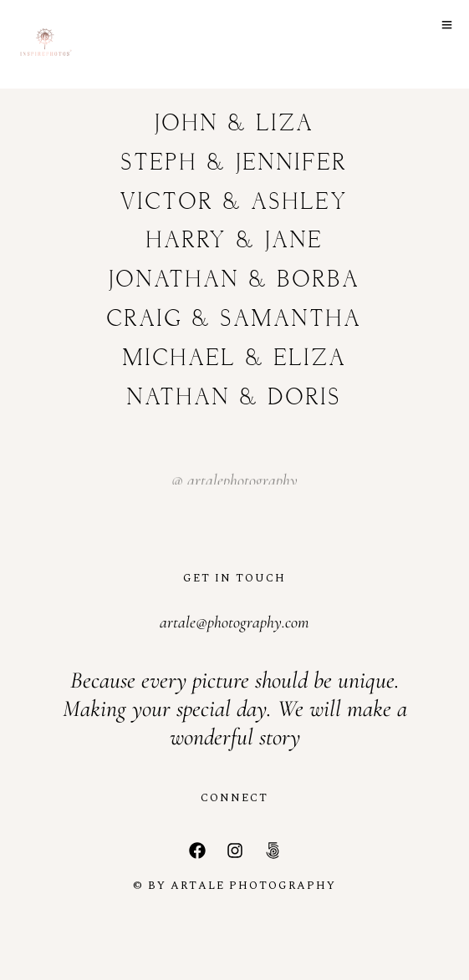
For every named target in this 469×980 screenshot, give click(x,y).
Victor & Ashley (234, 203)
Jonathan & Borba (234, 280)
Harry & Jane (235, 241)
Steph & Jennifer (234, 163)
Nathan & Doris (234, 398)
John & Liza (234, 124)
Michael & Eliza (235, 359)
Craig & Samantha (234, 320)
